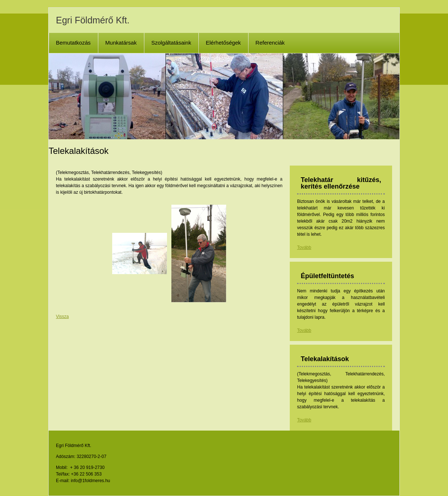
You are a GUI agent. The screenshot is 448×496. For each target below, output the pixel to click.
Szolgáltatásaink (171, 43)
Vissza (62, 317)
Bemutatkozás (73, 43)
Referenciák (270, 43)
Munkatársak (121, 43)
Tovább (304, 247)
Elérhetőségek (223, 43)
